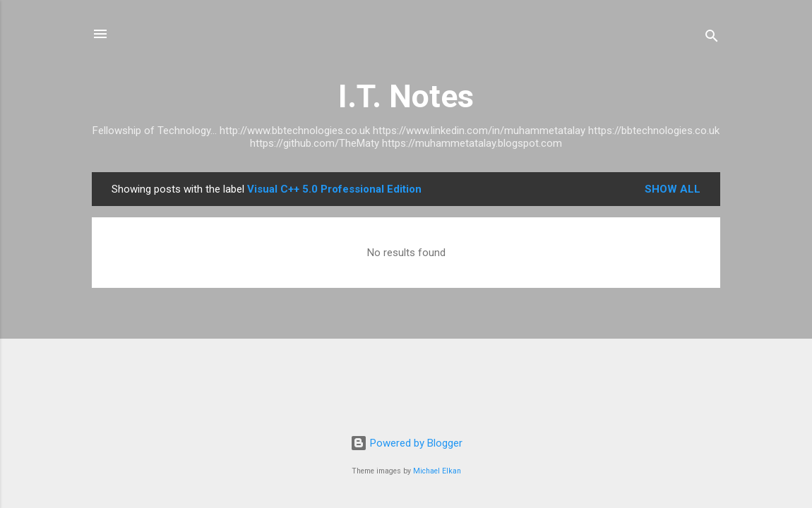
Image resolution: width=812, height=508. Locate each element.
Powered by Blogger (406, 443)
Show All (673, 189)
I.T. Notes (406, 96)
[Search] (712, 38)
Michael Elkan (437, 471)
